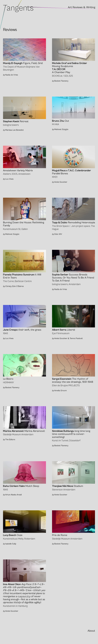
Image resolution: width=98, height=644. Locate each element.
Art (70, 7)
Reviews (78, 7)
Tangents (18, 8)
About (91, 631)
